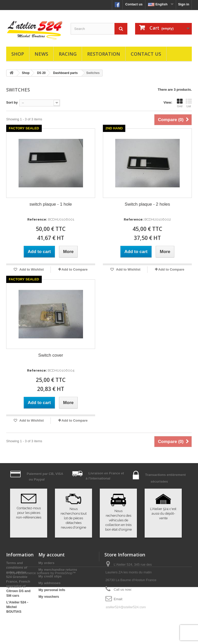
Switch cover (51, 355)
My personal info (52, 590)
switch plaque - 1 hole (51, 204)
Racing (68, 54)
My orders (46, 563)
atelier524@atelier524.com (126, 607)
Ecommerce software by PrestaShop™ (47, 630)
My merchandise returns (58, 570)
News (41, 54)
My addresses (49, 583)
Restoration (104, 54)
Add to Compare (75, 269)
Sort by (12, 102)
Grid (180, 103)
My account (52, 555)
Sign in (184, 4)
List (189, 103)
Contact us (134, 4)
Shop (18, 54)
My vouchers (49, 596)
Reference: (37, 219)
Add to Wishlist (31, 269)
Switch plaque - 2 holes (147, 204)
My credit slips (50, 576)
